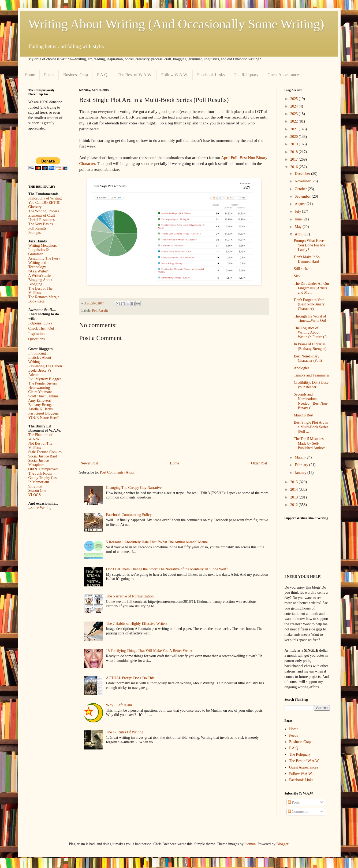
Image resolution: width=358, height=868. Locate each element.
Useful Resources (42, 220)
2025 (294, 99)
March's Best (303, 415)
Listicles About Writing (40, 360)
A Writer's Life (40, 276)
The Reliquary (246, 75)
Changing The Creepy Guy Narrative (134, 488)
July (298, 211)
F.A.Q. (103, 75)
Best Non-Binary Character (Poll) (308, 359)
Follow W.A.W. (175, 75)
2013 (294, 497)
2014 (294, 490)
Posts (294, 802)
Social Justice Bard (43, 456)
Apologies (301, 368)
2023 (294, 114)
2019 (294, 144)
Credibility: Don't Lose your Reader (311, 385)
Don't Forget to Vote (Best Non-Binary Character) (309, 304)
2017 (294, 159)
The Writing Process (44, 211)
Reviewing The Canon (45, 366)
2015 (294, 482)
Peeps (49, 75)
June (299, 219)
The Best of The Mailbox (40, 291)
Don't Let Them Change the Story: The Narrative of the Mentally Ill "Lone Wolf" (167, 569)
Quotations (37, 339)
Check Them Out (41, 328)
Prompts (35, 233)
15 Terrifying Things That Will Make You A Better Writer (149, 651)
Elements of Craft (42, 215)
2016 (294, 167)
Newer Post (89, 463)
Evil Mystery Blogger (45, 379)
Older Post (259, 463)
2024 (294, 106)
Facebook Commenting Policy (129, 515)
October (301, 189)
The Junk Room (40, 473)
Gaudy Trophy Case (43, 478)
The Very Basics (41, 224)
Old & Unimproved (43, 469)
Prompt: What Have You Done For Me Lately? (309, 245)
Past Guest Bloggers (44, 413)
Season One (37, 491)
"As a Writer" (39, 271)
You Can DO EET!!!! (44, 203)
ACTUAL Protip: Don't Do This (130, 678)
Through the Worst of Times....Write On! (310, 319)
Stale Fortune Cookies (45, 452)
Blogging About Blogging (40, 282)
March (300, 457)
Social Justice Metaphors (39, 463)
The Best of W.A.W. (135, 75)
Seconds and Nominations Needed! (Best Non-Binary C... (311, 401)
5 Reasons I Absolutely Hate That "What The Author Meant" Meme (157, 542)
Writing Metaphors (43, 245)
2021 (294, 129)
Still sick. (301, 269)
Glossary (35, 207)
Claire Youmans (40, 392)
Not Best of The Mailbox (40, 446)
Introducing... (39, 353)
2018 (294, 152)
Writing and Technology (37, 265)
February (302, 465)
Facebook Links (211, 75)
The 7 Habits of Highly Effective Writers (137, 624)
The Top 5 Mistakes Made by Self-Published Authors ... (311, 443)
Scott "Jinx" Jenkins (44, 396)
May (299, 227)
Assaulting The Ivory (44, 258)
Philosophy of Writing (45, 198)
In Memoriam (39, 482)
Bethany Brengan (42, 405)
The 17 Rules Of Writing (125, 732)
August (301, 204)
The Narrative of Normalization (130, 596)
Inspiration (37, 334)
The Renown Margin (44, 297)
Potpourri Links (40, 323)
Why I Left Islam (119, 705)
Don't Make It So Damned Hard (307, 259)
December (303, 174)
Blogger (282, 844)
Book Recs (37, 301)
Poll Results (100, 311)
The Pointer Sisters (43, 383)
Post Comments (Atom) (118, 472)
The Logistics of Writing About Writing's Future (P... (311, 333)
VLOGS (35, 495)
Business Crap (76, 75)
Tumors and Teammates (312, 375)
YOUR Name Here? (44, 418)
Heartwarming (39, 388)
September (303, 196)
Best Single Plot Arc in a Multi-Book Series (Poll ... (311, 427)
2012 (294, 505)
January (301, 473)
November (303, 181)
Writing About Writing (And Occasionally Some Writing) (176, 24)
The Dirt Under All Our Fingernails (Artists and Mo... (311, 288)
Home (30, 75)
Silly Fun (35, 486)
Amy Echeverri (40, 400)
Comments (298, 812)
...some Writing (40, 508)
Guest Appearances (284, 75)
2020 (294, 137)
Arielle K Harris (41, 409)
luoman (250, 844)
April (299, 234)
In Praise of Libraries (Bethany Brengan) (310, 346)
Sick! (298, 276)
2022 (294, 121)
